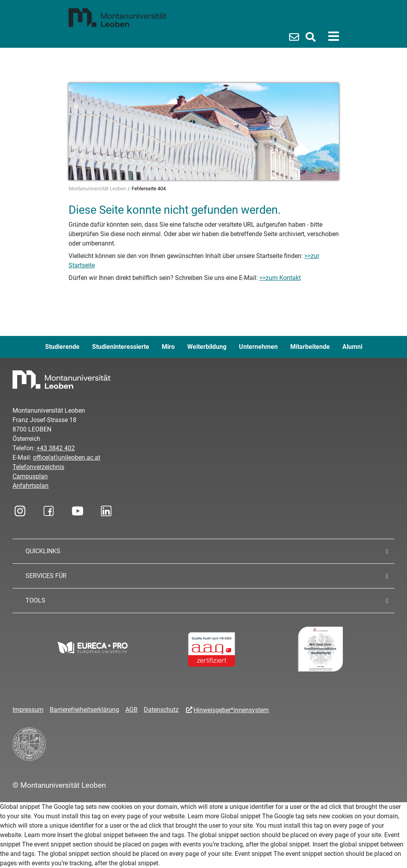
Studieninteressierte (121, 347)
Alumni (352, 347)
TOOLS (35, 600)
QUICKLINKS (43, 551)
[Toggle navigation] (334, 36)
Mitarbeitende (310, 347)
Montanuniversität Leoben (98, 189)
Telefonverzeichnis (38, 467)
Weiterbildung (207, 347)
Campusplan (30, 476)
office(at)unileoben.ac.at (67, 457)
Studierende (62, 347)
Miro (168, 347)
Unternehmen (258, 347)
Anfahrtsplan (31, 486)
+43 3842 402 (56, 448)
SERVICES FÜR (46, 576)
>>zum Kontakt (280, 278)
